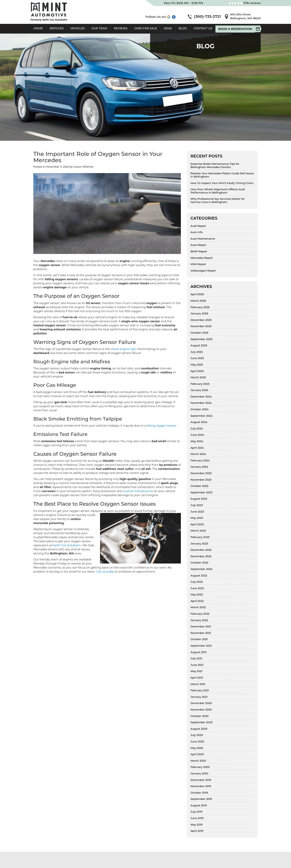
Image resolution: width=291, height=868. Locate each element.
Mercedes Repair (202, 258)
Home (38, 28)
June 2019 (197, 818)
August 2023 (199, 499)
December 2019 (201, 780)
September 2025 (201, 339)
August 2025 (199, 345)
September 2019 (201, 799)
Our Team (99, 28)
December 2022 (201, 550)
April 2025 (197, 371)
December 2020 (201, 703)
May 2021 (197, 671)
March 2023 (198, 531)
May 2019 (197, 825)
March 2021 (198, 684)
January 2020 (199, 773)
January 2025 (199, 390)
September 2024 (202, 416)
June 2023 (197, 512)
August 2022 (199, 576)
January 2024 (199, 467)
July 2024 (197, 429)
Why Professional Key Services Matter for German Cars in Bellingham (218, 200)
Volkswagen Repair (203, 271)
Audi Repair (198, 226)
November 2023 (201, 480)
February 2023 (200, 537)
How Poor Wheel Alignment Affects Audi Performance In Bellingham (218, 191)
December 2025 (201, 320)
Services (57, 28)
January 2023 (199, 544)
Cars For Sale (146, 28)
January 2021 (199, 697)
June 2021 (197, 665)
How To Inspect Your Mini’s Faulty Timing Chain (222, 183)
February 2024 (200, 460)
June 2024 (197, 435)
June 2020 (197, 742)
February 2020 (200, 767)
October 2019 (199, 793)
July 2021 (196, 658)
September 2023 (201, 492)
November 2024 (201, 403)
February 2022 (200, 614)
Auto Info (197, 232)
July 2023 (197, 505)
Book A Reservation (237, 29)
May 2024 (197, 441)
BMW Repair (199, 251)
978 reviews (244, 3)
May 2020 (197, 748)
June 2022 (197, 588)
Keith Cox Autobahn (67, 545)
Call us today (105, 572)
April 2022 (197, 601)
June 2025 (197, 358)
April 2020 (197, 754)
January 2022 (199, 620)
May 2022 (197, 595)
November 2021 (201, 633)
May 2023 (197, 518)
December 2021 (201, 626)
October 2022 (200, 563)
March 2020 (198, 761)
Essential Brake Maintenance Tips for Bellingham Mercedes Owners (215, 165)
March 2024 (198, 454)
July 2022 (197, 582)
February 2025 (200, 384)
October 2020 (200, 716)
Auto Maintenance (203, 239)
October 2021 (199, 639)
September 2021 (201, 646)
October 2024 (200, 409)
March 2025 (198, 377)
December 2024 (201, 397)
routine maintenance (138, 491)
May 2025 (197, 365)
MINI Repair (198, 264)
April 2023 (197, 524)
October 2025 (200, 333)
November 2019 (201, 786)
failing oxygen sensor (161, 426)
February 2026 (200, 307)
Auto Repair (198, 245)
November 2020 (201, 710)
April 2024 (197, 448)
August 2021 (199, 652)
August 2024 (199, 422)
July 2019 (197, 812)
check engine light (124, 349)
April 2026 (197, 294)
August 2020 (199, 729)
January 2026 (199, 313)
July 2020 (197, 735)
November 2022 (201, 556)
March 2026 (198, 301)
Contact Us (203, 28)
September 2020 (202, 722)
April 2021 (197, 678)
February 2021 (200, 690)
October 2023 (200, 486)
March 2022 (198, 607)
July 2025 (197, 352)
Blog (183, 28)
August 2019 (199, 805)
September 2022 (201, 569)
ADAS (168, 28)
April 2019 (197, 831)
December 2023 (201, 473)
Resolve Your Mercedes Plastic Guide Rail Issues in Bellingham (222, 175)
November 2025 (201, 326)
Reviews (121, 28)
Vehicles (77, 28)
